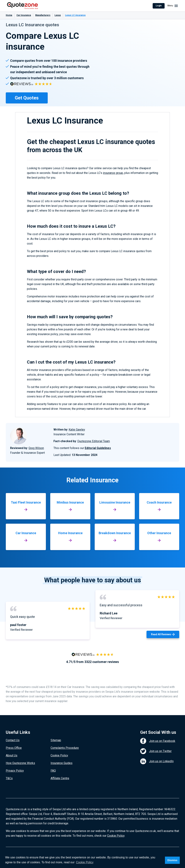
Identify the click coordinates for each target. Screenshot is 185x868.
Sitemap (56, 740)
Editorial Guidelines (98, 448)
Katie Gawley (77, 430)
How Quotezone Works (20, 763)
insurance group (113, 173)
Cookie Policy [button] (85, 862)
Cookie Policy (59, 755)
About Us (12, 755)
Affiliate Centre (60, 778)
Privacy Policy (15, 771)
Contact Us (13, 740)
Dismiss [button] (172, 860)
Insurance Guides (62, 763)
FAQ (53, 771)
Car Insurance (24, 15)
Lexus (58, 15)
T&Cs (9, 778)
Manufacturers (43, 15)
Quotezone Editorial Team (94, 441)
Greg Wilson (36, 448)
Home (9, 15)
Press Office (14, 748)
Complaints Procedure (65, 748)
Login (159, 6)
